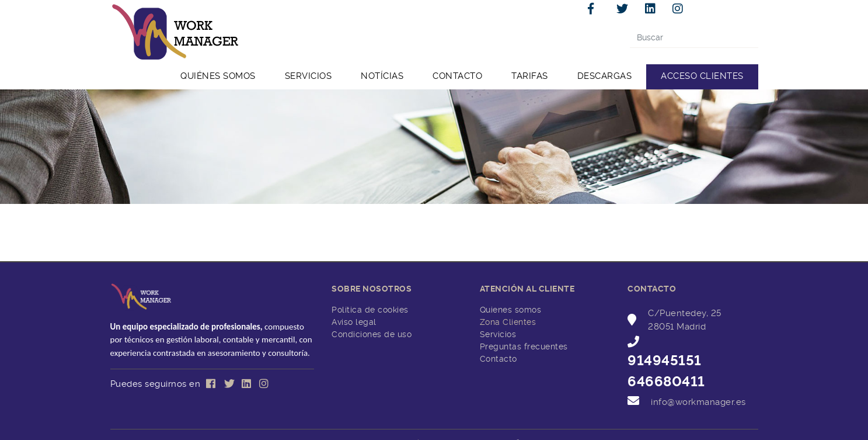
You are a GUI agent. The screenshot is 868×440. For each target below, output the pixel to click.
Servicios (498, 334)
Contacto (499, 359)
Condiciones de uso (372, 334)
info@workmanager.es (698, 402)
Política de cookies (370, 310)
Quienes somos (511, 310)
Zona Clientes (508, 322)
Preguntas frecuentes (524, 347)
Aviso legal (354, 322)
